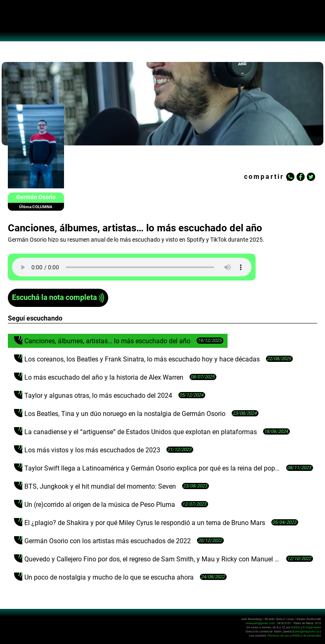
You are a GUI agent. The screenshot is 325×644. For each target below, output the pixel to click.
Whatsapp (290, 177)
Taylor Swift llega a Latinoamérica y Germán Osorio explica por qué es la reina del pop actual (153, 468)
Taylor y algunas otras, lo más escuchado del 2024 (98, 396)
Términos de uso (278, 636)
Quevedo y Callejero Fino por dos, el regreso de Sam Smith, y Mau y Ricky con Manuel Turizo (153, 559)
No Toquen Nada (162, 25)
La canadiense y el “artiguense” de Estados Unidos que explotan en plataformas (141, 432)
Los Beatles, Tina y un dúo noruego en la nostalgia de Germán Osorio (125, 414)
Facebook (301, 177)
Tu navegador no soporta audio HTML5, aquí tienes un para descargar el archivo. (132, 267)
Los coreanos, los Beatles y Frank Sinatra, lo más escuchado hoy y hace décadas (142, 359)
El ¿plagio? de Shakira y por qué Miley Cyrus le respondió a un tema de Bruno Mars (145, 523)
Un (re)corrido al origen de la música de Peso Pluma (100, 505)
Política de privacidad (307, 636)
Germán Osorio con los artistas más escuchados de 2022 (108, 541)
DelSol (295, 627)
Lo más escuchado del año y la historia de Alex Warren (104, 377)
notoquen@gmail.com (260, 623)
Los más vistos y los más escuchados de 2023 (92, 450)
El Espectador (312, 627)
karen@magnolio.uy (306, 631)
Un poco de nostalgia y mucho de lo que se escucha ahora (109, 577)
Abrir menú (11, 11)
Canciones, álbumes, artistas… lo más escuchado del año (107, 341)
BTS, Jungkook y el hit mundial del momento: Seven (100, 486)
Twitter (311, 177)
